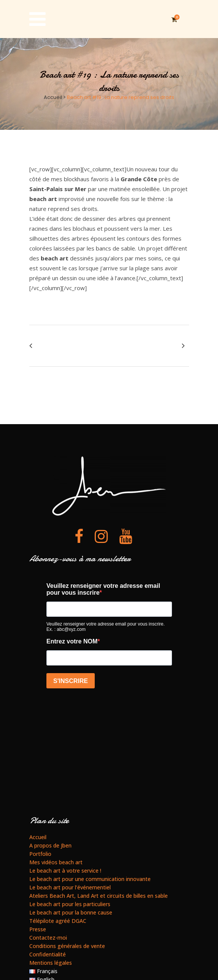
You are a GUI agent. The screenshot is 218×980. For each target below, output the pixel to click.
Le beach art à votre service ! (65, 870)
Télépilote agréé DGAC (58, 920)
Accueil (53, 97)
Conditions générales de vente (67, 946)
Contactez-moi (48, 937)
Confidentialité (48, 954)
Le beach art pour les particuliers (70, 904)
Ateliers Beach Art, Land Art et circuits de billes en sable (99, 895)
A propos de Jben (50, 845)
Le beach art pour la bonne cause (71, 912)
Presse (38, 929)
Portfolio (40, 853)
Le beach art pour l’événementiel (70, 887)
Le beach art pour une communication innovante (90, 879)
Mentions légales (51, 962)
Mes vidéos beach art (56, 862)
